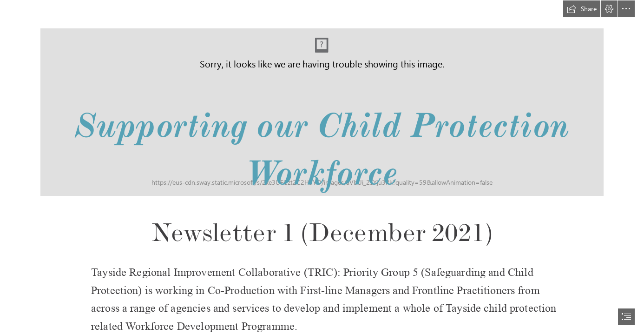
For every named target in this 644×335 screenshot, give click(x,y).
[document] (322, 167)
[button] (582, 9)
